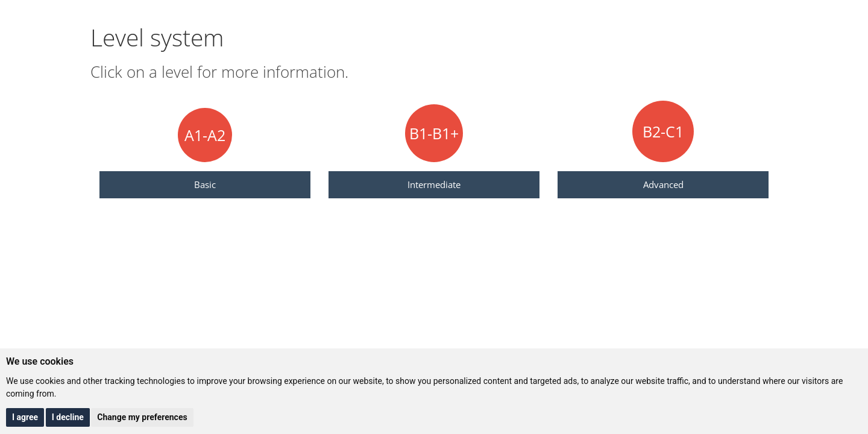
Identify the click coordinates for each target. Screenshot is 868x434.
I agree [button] (25, 417)
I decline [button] (68, 417)
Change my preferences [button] (142, 417)
